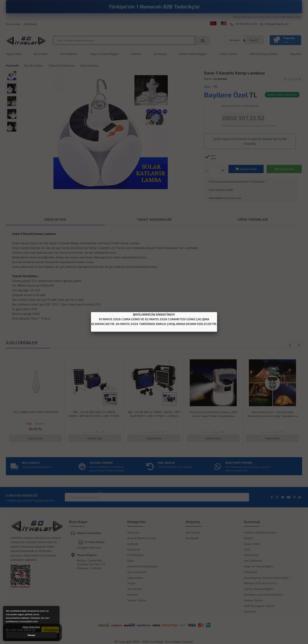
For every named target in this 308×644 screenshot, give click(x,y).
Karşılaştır (258, 181)
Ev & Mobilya (135, 555)
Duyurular (250, 611)
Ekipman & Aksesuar (61, 65)
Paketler (136, 54)
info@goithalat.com (275, 24)
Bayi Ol (254, 40)
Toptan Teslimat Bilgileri (193, 54)
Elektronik (134, 549)
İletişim (248, 538)
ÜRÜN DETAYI (55, 219)
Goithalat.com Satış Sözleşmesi (264, 594)
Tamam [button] (31, 635)
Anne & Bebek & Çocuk (142, 538)
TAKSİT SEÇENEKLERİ (154, 219)
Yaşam (131, 583)
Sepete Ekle (246, 169)
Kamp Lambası (89, 65)
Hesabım (235, 40)
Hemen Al (284, 169)
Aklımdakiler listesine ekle (225, 198)
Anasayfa (12, 65)
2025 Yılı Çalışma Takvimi (264, 54)
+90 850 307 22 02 (244, 24)
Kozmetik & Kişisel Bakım (143, 566)
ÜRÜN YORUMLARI (253, 219)
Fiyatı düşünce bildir (221, 190)
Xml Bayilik (30, 24)
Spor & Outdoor (34, 65)
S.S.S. (247, 549)
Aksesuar (133, 532)
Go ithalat (220, 79)
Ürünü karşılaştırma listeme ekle (229, 181)
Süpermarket (135, 578)
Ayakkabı (133, 544)
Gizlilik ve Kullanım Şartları (260, 532)
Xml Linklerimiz (69, 54)
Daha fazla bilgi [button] (31, 627)
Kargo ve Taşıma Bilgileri (104, 54)
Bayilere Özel (226, 95)
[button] (299, 344)
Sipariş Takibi (14, 54)
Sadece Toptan (228, 54)
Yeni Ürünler (13, 24)
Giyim (131, 561)
